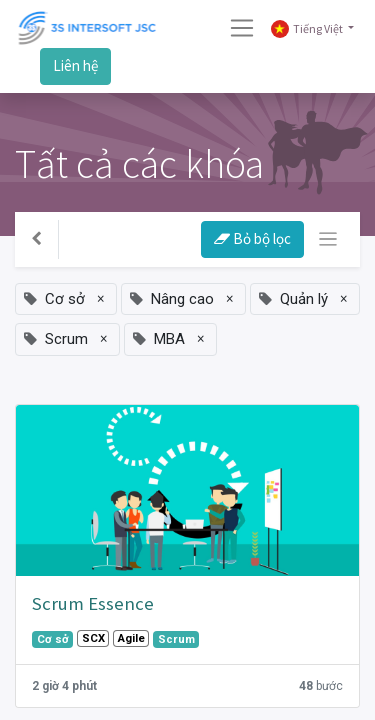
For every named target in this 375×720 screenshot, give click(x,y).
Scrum (176, 639)
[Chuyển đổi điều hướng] (328, 239)
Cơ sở (53, 639)
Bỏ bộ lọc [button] (252, 238)
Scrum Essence (93, 603)
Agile (131, 638)
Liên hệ (75, 65)
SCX (93, 638)
